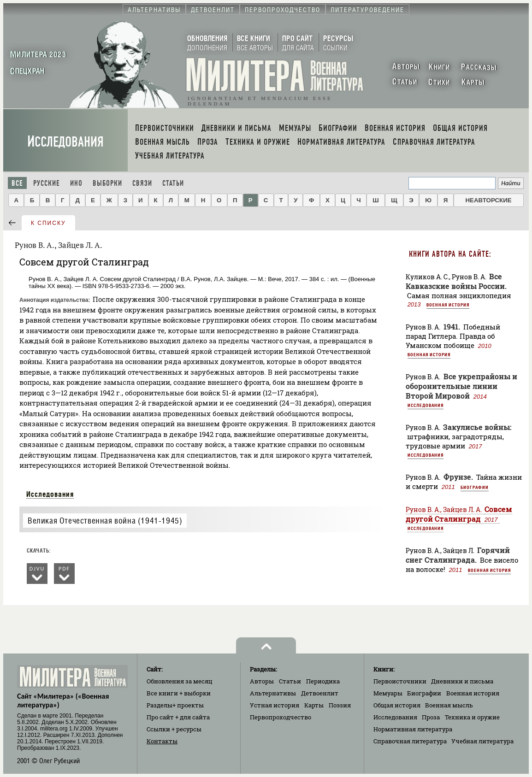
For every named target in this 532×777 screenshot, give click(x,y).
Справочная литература (410, 741)
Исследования (65, 142)
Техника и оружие (472, 717)
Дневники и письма (462, 681)
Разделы (175, 705)
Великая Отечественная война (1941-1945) (105, 521)
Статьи (173, 183)
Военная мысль (449, 705)
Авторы (262, 681)
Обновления (180, 681)
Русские (47, 183)
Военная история (448, 305)
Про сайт (178, 717)
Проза (431, 717)
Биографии (475, 487)
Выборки (107, 183)
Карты (314, 705)
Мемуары (388, 693)
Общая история (397, 705)
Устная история (275, 705)
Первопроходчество (281, 717)
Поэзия (340, 705)
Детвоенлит (320, 693)
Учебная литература (482, 741)
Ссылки (174, 729)
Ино (76, 183)
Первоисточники (400, 681)
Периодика (323, 681)
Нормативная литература (413, 729)
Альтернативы (273, 693)
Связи (142, 183)
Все (17, 183)
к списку (48, 223)
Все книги (179, 693)
